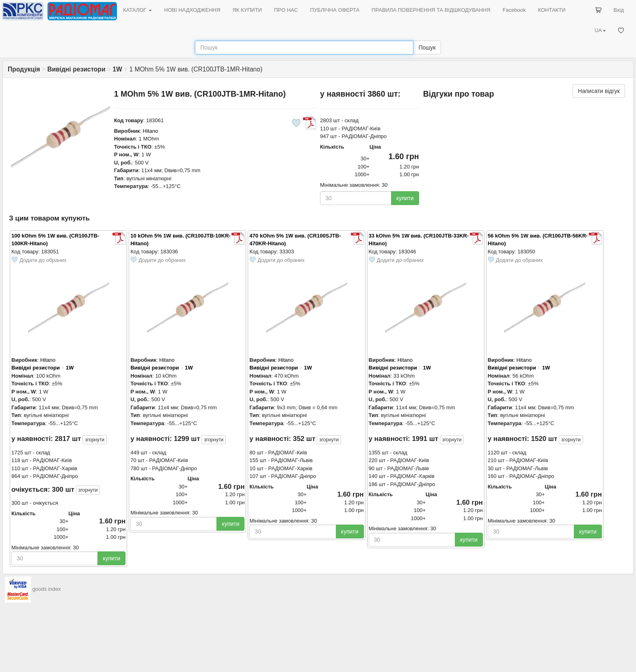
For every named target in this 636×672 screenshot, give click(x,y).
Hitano (151, 131)
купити (405, 198)
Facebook (514, 10)
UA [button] (600, 30)
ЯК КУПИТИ (247, 10)
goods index (47, 589)
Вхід (619, 10)
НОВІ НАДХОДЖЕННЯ (192, 10)
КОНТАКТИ (552, 10)
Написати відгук (599, 91)
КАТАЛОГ (137, 10)
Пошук (427, 48)
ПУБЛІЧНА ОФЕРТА (335, 10)
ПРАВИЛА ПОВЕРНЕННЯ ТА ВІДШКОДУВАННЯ (431, 10)
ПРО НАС (286, 10)
